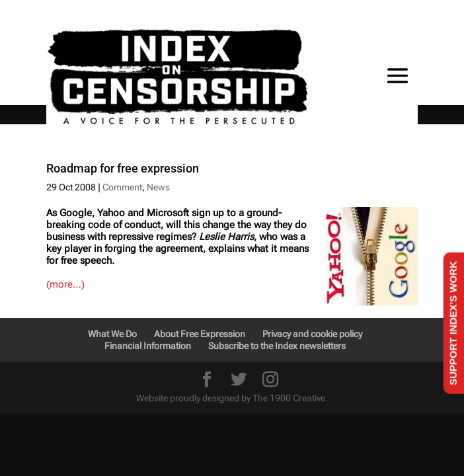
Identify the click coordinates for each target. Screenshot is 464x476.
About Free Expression (200, 334)
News (158, 187)
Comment (122, 187)
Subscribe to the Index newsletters (277, 346)
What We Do (112, 334)
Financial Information (148, 346)
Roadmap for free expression (123, 168)
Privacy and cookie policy (312, 334)
